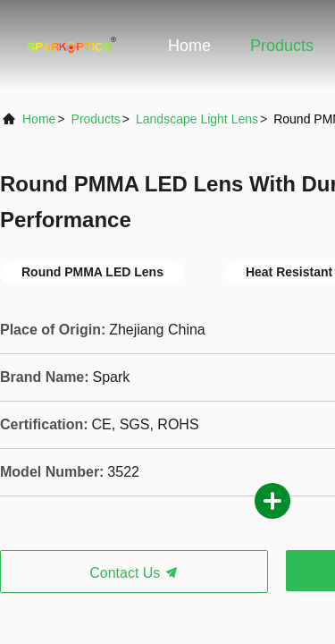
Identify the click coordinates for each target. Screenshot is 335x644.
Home (189, 46)
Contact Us (134, 573)
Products (282, 46)
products (96, 119)
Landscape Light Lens (197, 119)
